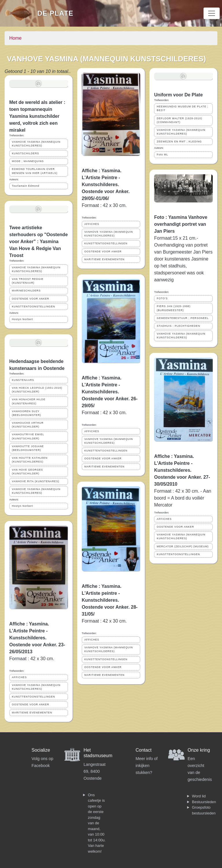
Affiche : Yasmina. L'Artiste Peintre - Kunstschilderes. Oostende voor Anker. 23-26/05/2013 (37, 638)
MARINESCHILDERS (26, 291)
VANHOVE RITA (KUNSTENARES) (36, 481)
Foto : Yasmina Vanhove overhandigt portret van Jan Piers (181, 224)
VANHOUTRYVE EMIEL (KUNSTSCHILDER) (28, 436)
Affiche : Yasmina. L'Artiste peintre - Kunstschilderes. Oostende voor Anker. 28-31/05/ (110, 600)
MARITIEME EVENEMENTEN (32, 713)
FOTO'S (162, 298)
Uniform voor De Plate (178, 95)
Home (15, 38)
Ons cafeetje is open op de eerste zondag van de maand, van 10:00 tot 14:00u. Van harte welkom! (97, 823)
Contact (144, 750)
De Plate (55, 13)
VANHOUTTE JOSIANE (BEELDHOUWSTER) (28, 448)
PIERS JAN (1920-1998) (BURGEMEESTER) (174, 308)
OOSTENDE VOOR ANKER (30, 299)
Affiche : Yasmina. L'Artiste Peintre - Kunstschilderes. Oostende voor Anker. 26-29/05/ (110, 392)
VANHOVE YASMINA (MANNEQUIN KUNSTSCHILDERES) (36, 144)
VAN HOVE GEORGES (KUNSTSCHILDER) (27, 472)
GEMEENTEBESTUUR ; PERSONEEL (183, 318)
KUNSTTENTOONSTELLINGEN (33, 307)
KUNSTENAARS (23, 380)
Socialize (41, 750)
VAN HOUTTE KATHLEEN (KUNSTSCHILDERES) (30, 460)
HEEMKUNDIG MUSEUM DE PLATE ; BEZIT (182, 108)
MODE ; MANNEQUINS (28, 161)
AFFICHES (19, 677)
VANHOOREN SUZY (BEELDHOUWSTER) (26, 413)
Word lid (199, 796)
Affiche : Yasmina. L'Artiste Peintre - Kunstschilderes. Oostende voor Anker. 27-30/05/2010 (182, 470)
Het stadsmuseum (98, 753)
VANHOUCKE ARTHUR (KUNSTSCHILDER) (28, 425)
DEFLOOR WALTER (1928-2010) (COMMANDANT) (179, 120)
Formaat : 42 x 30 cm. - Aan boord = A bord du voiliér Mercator (183, 498)
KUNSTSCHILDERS (25, 153)
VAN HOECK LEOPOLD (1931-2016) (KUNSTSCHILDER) (37, 390)
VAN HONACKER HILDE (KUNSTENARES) (29, 401)
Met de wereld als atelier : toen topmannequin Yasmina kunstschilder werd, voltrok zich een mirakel (37, 116)
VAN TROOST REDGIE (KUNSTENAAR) (28, 281)
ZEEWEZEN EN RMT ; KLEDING (179, 142)
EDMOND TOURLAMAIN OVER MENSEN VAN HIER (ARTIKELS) (35, 171)
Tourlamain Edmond (26, 186)
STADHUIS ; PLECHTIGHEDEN (178, 326)
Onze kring (199, 750)
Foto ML (162, 155)
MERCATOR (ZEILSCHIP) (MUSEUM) (183, 546)
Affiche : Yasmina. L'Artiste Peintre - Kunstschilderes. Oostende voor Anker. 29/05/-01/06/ (106, 185)
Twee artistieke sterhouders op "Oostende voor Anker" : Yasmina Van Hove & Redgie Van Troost (38, 242)
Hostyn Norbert (22, 319)
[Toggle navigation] (212, 13)
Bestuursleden (204, 802)
